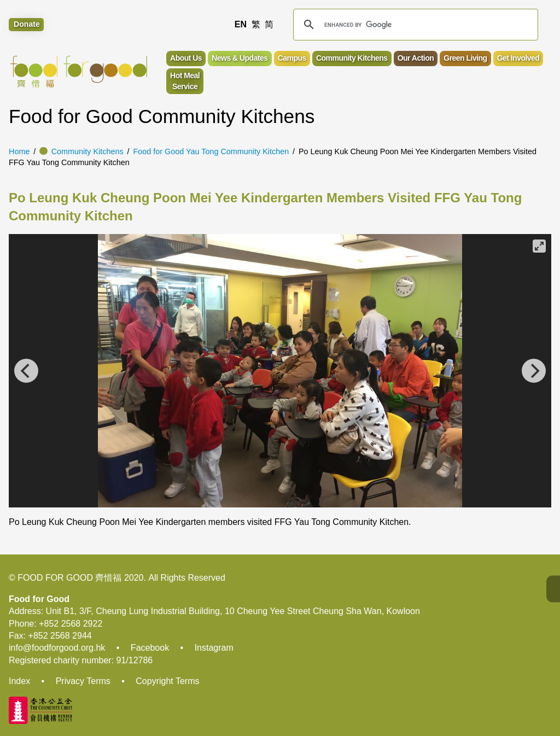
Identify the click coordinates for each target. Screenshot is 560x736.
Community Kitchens (87, 151)
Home (19, 151)
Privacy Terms (83, 681)
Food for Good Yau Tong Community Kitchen (211, 151)
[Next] (534, 371)
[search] (414, 25)
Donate (27, 25)
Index (19, 681)
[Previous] (26, 371)
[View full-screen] (539, 246)
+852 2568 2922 (71, 624)
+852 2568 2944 (60, 636)
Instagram (214, 648)
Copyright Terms (167, 681)
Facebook (150, 648)
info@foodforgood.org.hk (57, 648)
